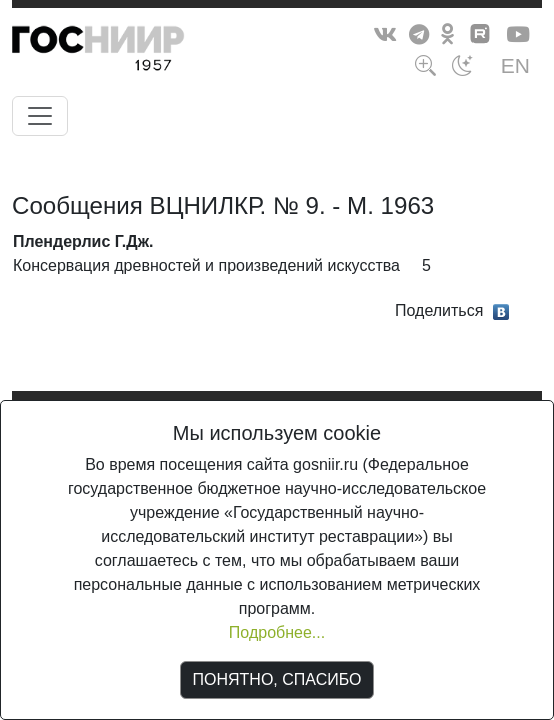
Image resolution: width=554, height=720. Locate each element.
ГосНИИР (135, 52)
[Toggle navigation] (40, 116)
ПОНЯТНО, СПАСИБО (277, 679)
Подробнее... (277, 632)
